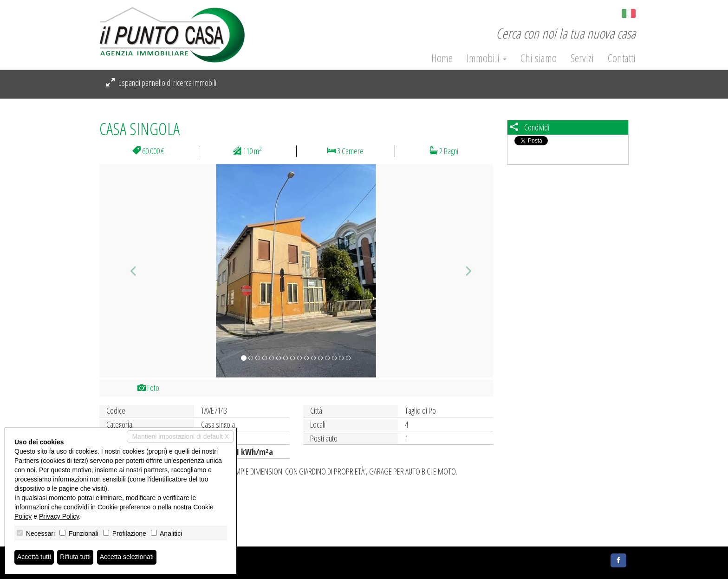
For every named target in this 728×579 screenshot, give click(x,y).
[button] (129, 271)
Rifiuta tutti (76, 557)
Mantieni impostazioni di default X (180, 436)
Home (442, 58)
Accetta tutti (34, 557)
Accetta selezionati (127, 557)
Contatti (622, 58)
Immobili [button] (487, 58)
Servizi (582, 58)
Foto (148, 388)
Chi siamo (539, 58)
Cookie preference (124, 507)
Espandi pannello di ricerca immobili (161, 83)
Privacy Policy (59, 516)
